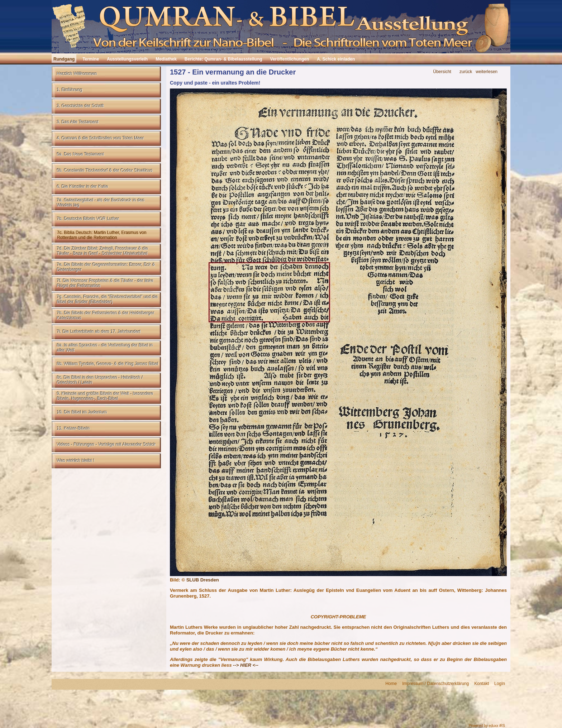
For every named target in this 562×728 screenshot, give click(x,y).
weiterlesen (487, 72)
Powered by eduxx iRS (487, 726)
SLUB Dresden (203, 580)
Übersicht (442, 72)
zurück (466, 72)
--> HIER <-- (246, 665)
